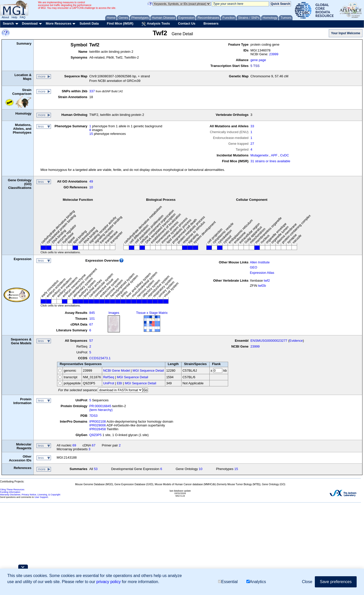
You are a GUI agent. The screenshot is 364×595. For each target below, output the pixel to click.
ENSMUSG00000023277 (269, 341)
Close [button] (307, 582)
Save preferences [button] (336, 582)
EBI (120, 383)
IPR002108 (97, 421)
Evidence (296, 341)
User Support (41, 497)
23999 (274, 54)
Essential (228, 582)
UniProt (109, 383)
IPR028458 (97, 429)
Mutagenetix (259, 155)
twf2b (262, 286)
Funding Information (10, 492)
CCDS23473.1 (100, 358)
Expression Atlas (262, 273)
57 (91, 341)
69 (74, 445)
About (5, 17)
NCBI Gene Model (117, 371)
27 (252, 144)
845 (92, 313)
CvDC (285, 155)
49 (91, 181)
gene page (258, 60)
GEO (254, 267)
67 (91, 324)
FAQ (23, 17)
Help (14, 17)
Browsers (211, 23)
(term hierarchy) (101, 410)
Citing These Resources (12, 490)
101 (92, 319)
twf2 (267, 281)
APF (274, 155)
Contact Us (187, 23)
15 (91, 134)
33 (252, 126)
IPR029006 (97, 425)
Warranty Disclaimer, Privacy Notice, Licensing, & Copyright (30, 495)
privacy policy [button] (108, 582)
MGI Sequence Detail (148, 371)
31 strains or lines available (270, 161)
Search (8, 23)
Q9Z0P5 (95, 435)
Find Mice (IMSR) (120, 23)
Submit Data (89, 23)
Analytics (256, 582)
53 (96, 469)
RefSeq (109, 377)
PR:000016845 (100, 406)
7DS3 (93, 416)
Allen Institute (260, 262)
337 (92, 91)
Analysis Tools (156, 24)
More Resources (58, 23)
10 (91, 187)
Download (30, 23)
